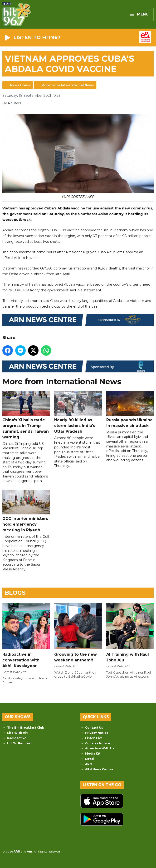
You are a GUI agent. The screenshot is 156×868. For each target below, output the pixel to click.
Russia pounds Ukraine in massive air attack (130, 409)
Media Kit (93, 754)
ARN (88, 764)
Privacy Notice (97, 733)
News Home (20, 85)
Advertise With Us (100, 748)
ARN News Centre (99, 769)
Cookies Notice (97, 743)
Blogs (15, 593)
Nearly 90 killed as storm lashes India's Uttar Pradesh (78, 412)
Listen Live (94, 738)
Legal (90, 759)
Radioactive (17, 738)
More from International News (68, 85)
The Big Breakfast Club (26, 728)
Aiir (30, 851)
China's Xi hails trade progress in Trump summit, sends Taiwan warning (26, 415)
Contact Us (94, 728)
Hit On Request (19, 743)
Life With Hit (17, 733)
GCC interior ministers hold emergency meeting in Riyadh (26, 511)
